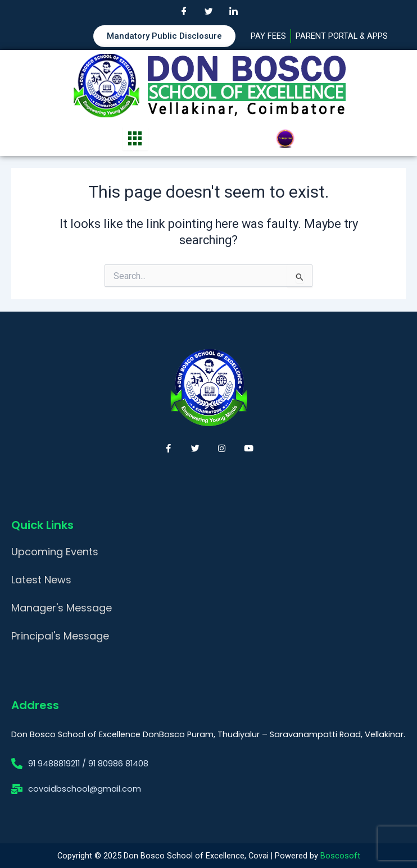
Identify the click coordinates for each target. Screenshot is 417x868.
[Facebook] (184, 11)
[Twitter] (208, 11)
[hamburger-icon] (135, 139)
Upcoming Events (55, 552)
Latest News (41, 580)
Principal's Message (60, 636)
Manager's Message (62, 608)
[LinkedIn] (233, 11)
